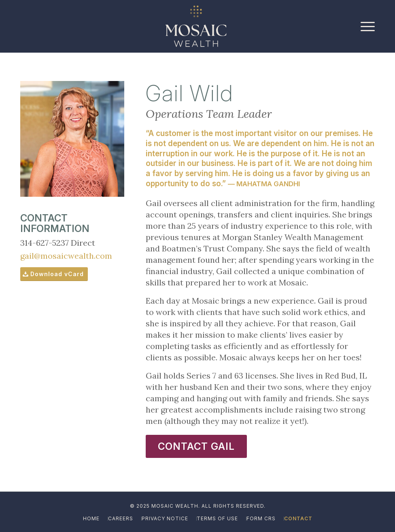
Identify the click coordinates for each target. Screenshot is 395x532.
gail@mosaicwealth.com (66, 256)
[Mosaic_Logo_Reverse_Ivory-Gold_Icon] (196, 26)
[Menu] (366, 26)
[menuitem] (366, 26)
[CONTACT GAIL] (196, 446)
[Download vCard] (54, 274)
